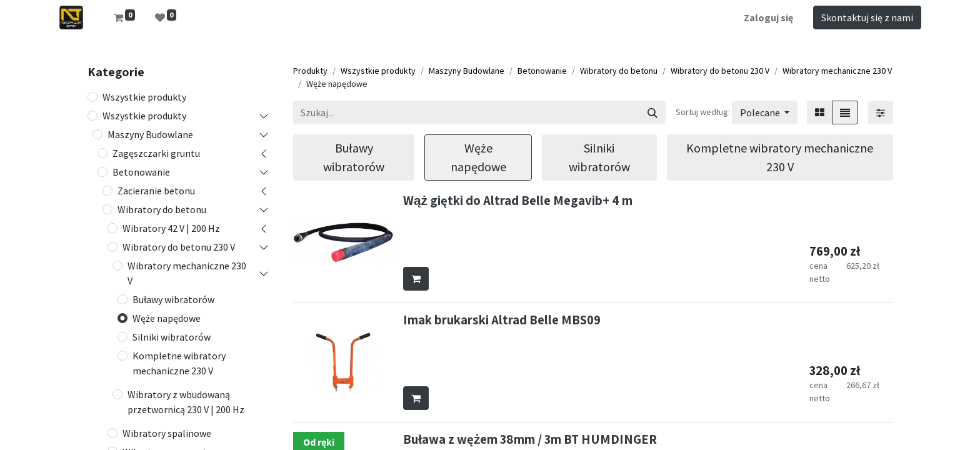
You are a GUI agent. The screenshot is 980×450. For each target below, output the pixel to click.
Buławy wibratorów (173, 299)
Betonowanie (141, 172)
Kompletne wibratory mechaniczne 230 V (179, 363)
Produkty (310, 71)
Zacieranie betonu (156, 191)
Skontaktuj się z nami (867, 17)
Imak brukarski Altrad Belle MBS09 (502, 320)
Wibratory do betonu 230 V (179, 247)
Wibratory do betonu (162, 209)
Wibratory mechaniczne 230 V (187, 273)
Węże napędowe (167, 318)
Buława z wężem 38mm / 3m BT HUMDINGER (530, 439)
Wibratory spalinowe (167, 433)
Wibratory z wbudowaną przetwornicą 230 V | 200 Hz (186, 402)
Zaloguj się (768, 17)
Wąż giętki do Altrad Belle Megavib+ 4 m (518, 200)
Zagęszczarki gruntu (156, 153)
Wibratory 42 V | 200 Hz (171, 228)
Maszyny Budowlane (150, 134)
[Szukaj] (652, 112)
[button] (765, 112)
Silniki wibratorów (172, 337)
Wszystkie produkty (144, 97)
